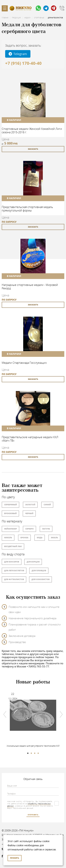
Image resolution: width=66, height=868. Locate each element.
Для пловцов (39, 570)
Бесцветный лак (13, 546)
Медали (27, 18)
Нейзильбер (10, 529)
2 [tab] (31, 753)
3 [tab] (35, 753)
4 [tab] (38, 753)
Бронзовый (10, 513)
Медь (40, 537)
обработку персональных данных (29, 805)
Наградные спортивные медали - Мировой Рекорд (30, 287)
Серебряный (10, 505)
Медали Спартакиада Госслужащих (24, 363)
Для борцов (33, 562)
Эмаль (54, 537)
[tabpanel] (33, 718)
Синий (47, 505)
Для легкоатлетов (14, 570)
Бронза (24, 537)
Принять (15, 858)
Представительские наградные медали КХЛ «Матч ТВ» (30, 439)
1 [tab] (28, 753)
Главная (5, 18)
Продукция (16, 18)
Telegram (18, 54)
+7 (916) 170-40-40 (23, 63)
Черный (29, 513)
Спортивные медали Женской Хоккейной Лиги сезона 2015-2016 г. (32, 131)
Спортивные (39, 18)
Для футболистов (14, 579)
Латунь (46, 529)
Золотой (30, 505)
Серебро (29, 529)
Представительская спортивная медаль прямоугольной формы (27, 209)
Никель (8, 537)
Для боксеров (12, 562)
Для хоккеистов (40, 579)
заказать (33, 149)
